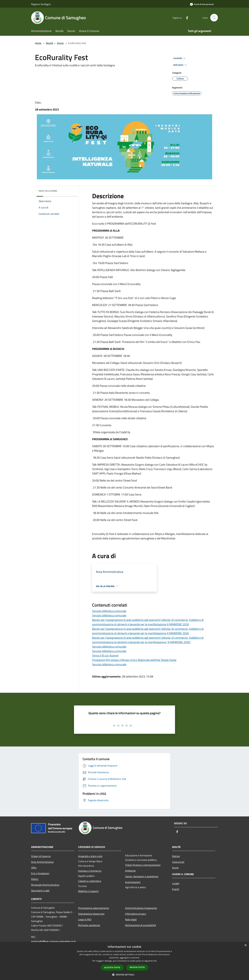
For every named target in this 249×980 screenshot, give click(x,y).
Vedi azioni (180, 65)
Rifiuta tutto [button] (137, 967)
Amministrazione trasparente (141, 908)
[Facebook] (186, 18)
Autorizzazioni (133, 882)
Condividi (180, 58)
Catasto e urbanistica (90, 881)
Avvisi (60, 43)
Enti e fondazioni (40, 873)
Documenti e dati (40, 891)
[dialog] (124, 961)
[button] (124, 975)
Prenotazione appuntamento (94, 908)
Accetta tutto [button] (112, 968)
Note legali (131, 919)
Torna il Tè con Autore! (105, 655)
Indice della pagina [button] (48, 191)
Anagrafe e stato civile (90, 856)
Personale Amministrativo (45, 885)
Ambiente (130, 871)
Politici (35, 879)
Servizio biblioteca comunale (109, 611)
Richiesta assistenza (89, 925)
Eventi (176, 889)
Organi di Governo (41, 856)
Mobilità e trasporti (88, 891)
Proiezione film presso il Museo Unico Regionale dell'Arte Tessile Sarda (134, 660)
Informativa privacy (136, 914)
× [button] (245, 945)
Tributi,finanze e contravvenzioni (143, 865)
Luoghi (176, 883)
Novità (49, 43)
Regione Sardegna (41, 4)
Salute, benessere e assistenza (142, 876)
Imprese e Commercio (90, 871)
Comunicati (178, 862)
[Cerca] (214, 18)
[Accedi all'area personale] (202, 4)
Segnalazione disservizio (91, 914)
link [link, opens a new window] (155, 961)
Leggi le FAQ (85, 919)
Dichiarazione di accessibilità (141, 925)
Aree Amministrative (42, 862)
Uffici (34, 868)
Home (38, 43)
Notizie (176, 856)
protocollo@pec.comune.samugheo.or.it (53, 941)
